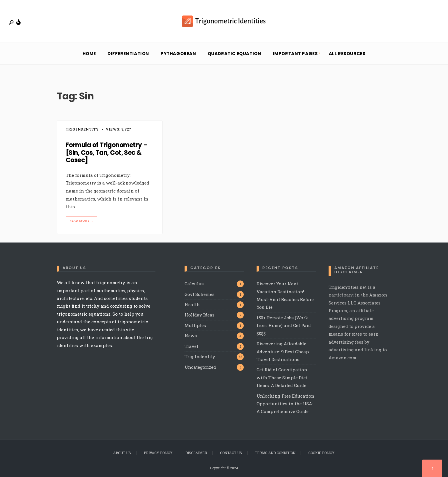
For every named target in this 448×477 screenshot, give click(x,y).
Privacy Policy (158, 453)
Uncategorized (200, 367)
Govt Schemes (200, 294)
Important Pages (295, 54)
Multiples (195, 325)
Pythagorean (178, 54)
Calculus (194, 284)
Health (192, 304)
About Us (122, 453)
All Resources (347, 54)
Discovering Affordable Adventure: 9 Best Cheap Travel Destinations (283, 351)
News (191, 336)
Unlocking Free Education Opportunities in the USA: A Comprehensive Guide (285, 404)
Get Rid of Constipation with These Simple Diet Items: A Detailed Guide (282, 377)
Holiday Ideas (200, 315)
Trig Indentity (82, 129)
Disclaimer (196, 453)
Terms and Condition (275, 453)
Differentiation (128, 54)
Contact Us (231, 453)
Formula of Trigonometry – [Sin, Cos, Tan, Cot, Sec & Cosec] (107, 153)
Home (89, 54)
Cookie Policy (321, 453)
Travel (191, 346)
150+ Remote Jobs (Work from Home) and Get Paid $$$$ (284, 325)
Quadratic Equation (235, 54)
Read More (82, 221)
